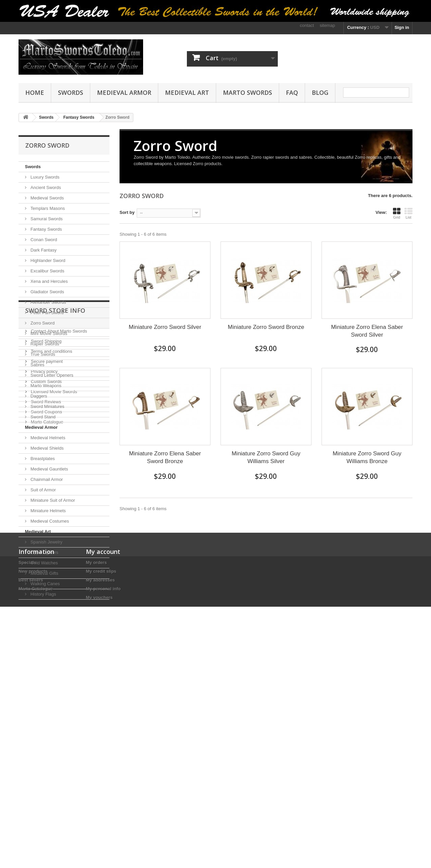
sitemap (327, 25)
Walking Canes (45, 584)
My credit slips (101, 799)
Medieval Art (187, 92)
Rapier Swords (44, 344)
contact (307, 25)
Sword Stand (42, 417)
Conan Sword (43, 240)
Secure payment (46, 668)
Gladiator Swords (47, 292)
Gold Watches (44, 563)
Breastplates (42, 459)
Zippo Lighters (44, 552)
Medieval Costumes (49, 521)
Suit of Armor (43, 490)
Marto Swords (247, 92)
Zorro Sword (42, 323)
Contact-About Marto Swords (58, 638)
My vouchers (99, 825)
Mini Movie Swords (48, 333)
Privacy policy (44, 678)
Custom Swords (46, 688)
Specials (27, 790)
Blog (320, 92)
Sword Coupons (46, 719)
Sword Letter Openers (51, 375)
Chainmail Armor (46, 479)
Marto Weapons (45, 386)
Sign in (402, 27)
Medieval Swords (47, 198)
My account (103, 780)
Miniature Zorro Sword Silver (165, 327)
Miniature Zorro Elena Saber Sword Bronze (165, 457)
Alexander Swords (48, 302)
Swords (71, 92)
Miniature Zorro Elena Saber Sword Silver (367, 331)
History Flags (43, 594)
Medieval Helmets (47, 438)
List (408, 213)
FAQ (292, 92)
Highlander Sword (47, 260)
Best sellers (31, 808)
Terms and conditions (51, 658)
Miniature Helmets (47, 511)
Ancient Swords (45, 187)
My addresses (100, 808)
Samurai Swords (46, 219)
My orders (96, 790)
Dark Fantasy (43, 250)
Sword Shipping (46, 648)
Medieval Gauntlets (49, 469)
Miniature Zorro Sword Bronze (266, 327)
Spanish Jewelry (46, 542)
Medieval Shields (46, 448)
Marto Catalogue (46, 729)
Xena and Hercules (48, 281)
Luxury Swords (44, 177)
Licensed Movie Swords (53, 698)
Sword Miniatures (47, 406)
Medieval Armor (124, 92)
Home (35, 92)
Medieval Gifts (44, 573)
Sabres (37, 365)
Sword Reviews (45, 708)
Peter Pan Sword (46, 313)
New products (33, 799)
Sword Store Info (55, 620)
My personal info (103, 817)
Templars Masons (47, 208)
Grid (397, 213)
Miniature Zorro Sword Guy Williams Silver (266, 457)
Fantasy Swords (46, 229)
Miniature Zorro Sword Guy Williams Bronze (367, 457)
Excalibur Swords (47, 271)
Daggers (38, 396)
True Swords (42, 354)
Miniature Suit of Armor (52, 500)
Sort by (127, 212)
